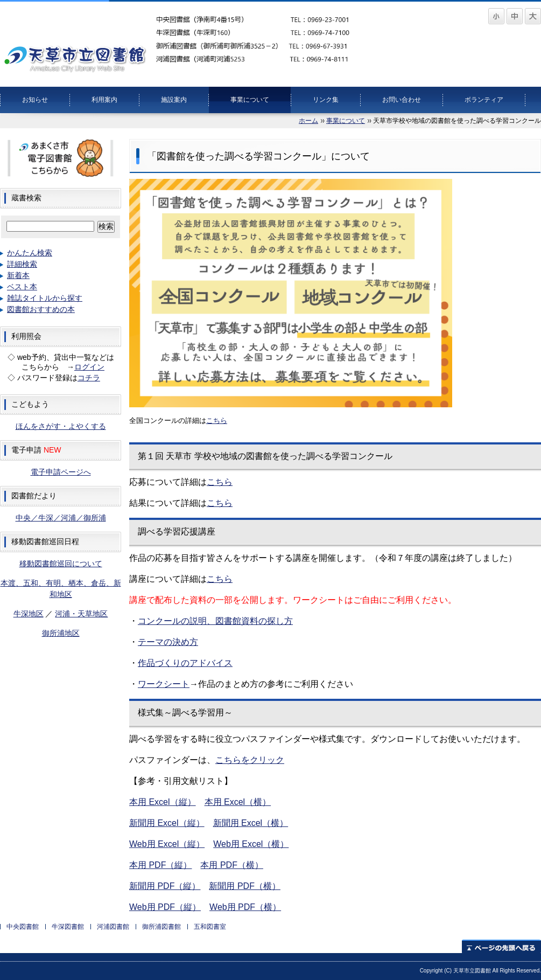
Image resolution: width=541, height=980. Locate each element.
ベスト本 (22, 287)
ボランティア (484, 100)
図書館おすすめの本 (41, 309)
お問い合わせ (402, 100)
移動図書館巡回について (61, 564)
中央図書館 (23, 927)
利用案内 (104, 100)
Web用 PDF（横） (245, 907)
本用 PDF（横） (231, 865)
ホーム (308, 121)
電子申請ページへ (61, 472)
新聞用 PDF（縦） (165, 886)
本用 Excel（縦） (163, 802)
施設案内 (174, 100)
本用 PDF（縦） (160, 865)
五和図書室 (210, 927)
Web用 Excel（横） (251, 844)
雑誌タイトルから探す (45, 298)
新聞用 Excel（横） (251, 823)
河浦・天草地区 (81, 614)
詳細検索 (22, 264)
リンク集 (326, 100)
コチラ (89, 378)
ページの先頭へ (501, 946)
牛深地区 (29, 614)
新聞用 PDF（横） (244, 886)
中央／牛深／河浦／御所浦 (61, 518)
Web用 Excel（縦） (167, 844)
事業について (250, 100)
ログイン (89, 367)
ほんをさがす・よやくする (61, 426)
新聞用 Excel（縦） (167, 823)
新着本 (18, 275)
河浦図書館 (113, 927)
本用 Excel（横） (238, 802)
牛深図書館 (68, 927)
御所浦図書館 (161, 927)
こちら (220, 503)
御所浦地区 (61, 633)
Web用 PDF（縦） (165, 907)
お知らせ (35, 100)
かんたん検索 (30, 253)
